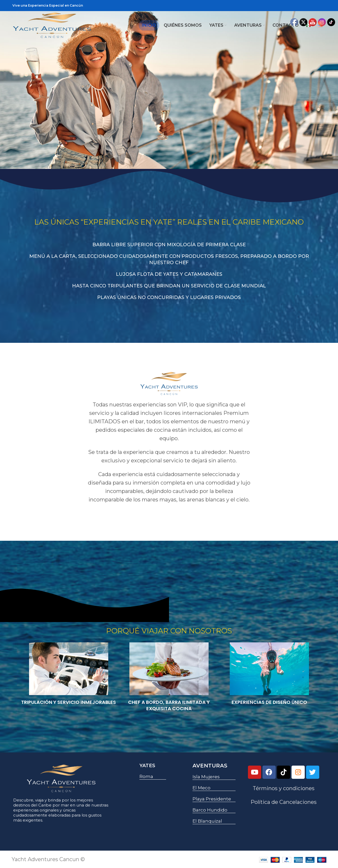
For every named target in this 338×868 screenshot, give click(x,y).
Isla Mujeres (206, 777)
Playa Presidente (212, 799)
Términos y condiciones (284, 788)
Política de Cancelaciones (284, 802)
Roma (146, 776)
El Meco (201, 788)
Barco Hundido (210, 810)
